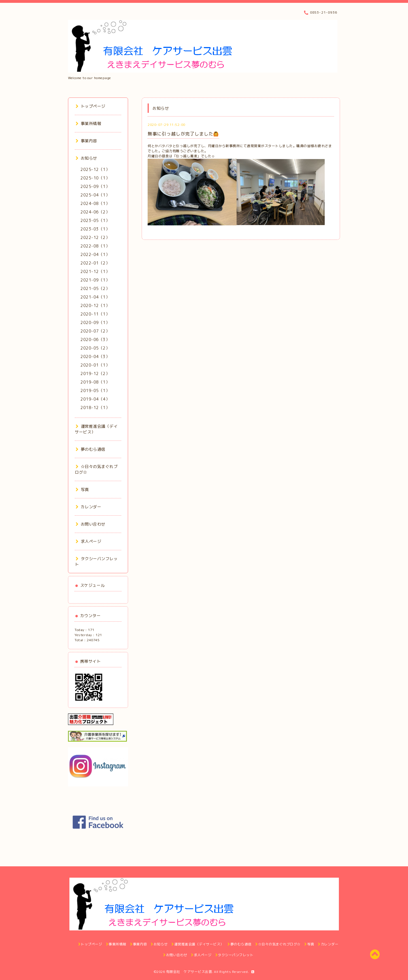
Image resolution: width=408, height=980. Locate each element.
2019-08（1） (95, 382)
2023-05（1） (95, 220)
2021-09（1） (95, 280)
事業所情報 (88, 123)
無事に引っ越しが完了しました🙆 (183, 134)
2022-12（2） (95, 237)
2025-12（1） (95, 169)
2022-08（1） (95, 246)
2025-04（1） (95, 195)
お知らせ (86, 158)
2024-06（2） (95, 212)
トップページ (91, 106)
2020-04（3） (95, 356)
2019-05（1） (95, 390)
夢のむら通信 (91, 449)
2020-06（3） (95, 339)
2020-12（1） (95, 305)
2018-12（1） (95, 408)
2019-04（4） (95, 399)
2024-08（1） (95, 203)
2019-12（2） (95, 373)
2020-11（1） (95, 314)
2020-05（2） (95, 348)
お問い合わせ (91, 524)
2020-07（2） (95, 331)
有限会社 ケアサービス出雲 (189, 972)
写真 (82, 489)
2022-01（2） (95, 263)
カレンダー (88, 507)
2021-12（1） (95, 271)
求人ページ (88, 541)
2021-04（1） (95, 297)
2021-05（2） (95, 288)
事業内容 (86, 141)
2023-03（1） (95, 229)
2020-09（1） (95, 322)
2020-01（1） (95, 365)
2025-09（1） (95, 186)
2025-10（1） (95, 178)
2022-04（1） (95, 254)
